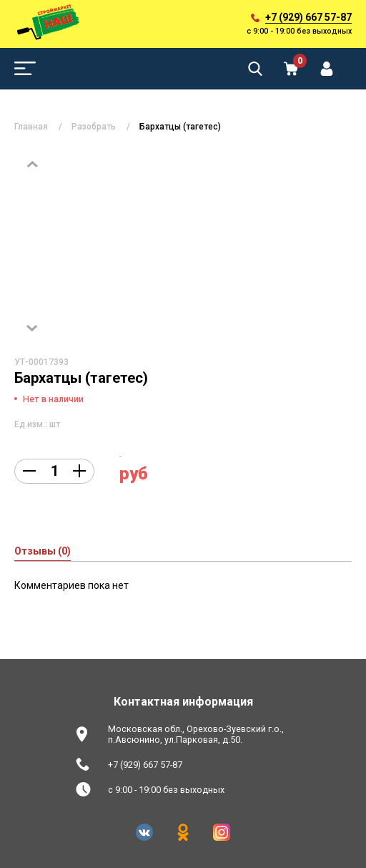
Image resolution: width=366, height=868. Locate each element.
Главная (31, 127)
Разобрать (94, 127)
